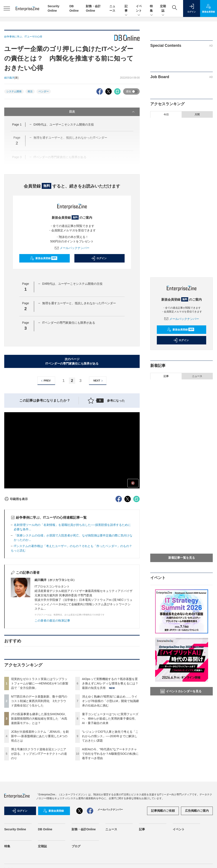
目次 (102, 112)
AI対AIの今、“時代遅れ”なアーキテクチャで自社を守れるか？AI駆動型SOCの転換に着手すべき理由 (110, 754)
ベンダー (44, 91)
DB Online (45, 829)
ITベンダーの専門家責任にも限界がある (69, 323)
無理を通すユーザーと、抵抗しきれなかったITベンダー (79, 303)
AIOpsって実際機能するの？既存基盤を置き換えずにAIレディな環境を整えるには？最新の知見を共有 (110, 683)
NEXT (99, 381)
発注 (30, 91)
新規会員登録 (44, 258)
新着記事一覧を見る (182, 558)
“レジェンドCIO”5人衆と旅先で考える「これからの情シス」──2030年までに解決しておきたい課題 (110, 736)
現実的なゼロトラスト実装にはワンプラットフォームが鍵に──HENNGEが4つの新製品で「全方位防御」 (40, 683)
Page (17, 124)
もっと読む (18, 550)
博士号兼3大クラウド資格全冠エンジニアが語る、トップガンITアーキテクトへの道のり (39, 754)
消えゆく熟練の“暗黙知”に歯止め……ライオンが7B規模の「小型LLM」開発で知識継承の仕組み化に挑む (110, 701)
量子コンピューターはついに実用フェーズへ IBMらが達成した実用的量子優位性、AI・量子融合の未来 (110, 719)
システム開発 (14, 91)
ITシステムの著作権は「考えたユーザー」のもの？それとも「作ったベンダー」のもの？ (73, 546)
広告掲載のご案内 (197, 811)
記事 (126, 9)
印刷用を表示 (16, 499)
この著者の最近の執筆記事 (52, 621)
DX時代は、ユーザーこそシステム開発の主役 (64, 124)
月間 (197, 115)
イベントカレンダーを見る (181, 691)
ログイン (99, 258)
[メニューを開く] (7, 8)
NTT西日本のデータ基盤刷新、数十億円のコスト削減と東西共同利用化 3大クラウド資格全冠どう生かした (39, 701)
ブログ (76, 846)
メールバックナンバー (72, 248)
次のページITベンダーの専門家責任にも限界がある (72, 361)
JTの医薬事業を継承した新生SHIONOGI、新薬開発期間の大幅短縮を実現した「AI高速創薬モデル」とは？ (39, 719)
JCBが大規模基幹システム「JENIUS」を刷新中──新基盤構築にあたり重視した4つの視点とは (40, 736)
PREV (45, 381)
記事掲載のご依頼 (163, 811)
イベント (139, 9)
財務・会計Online (84, 829)
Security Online (15, 829)
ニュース (197, 376)
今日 (166, 115)
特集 (152, 9)
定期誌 (163, 9)
